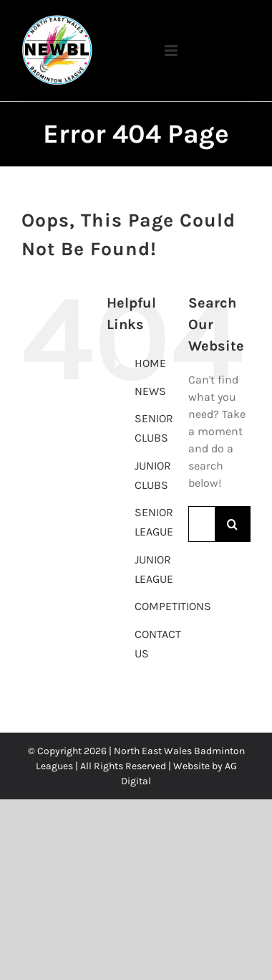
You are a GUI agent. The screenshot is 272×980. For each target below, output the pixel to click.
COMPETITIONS (173, 606)
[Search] (233, 524)
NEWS (150, 391)
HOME (150, 363)
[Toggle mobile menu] (136, 47)
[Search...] (201, 524)
